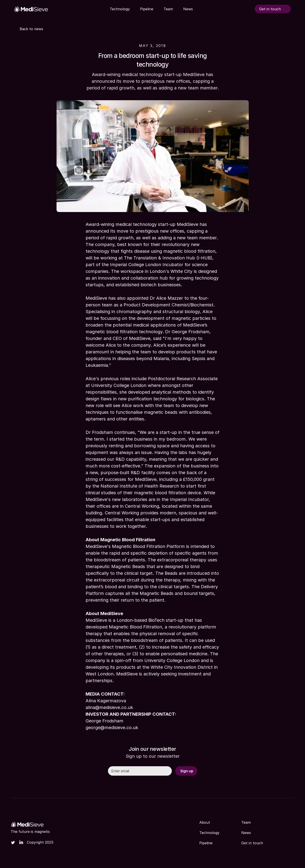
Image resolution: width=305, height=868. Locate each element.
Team (246, 822)
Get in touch (252, 843)
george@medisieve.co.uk (112, 728)
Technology (209, 833)
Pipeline (206, 843)
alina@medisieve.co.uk (109, 707)
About (205, 822)
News (246, 833)
